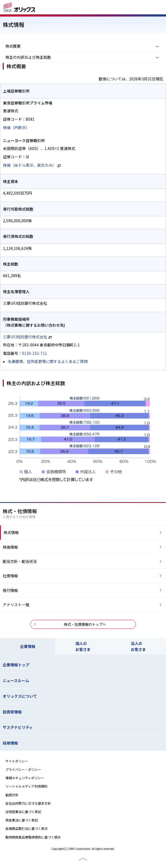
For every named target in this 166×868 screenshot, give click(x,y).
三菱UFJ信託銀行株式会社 (25, 337)
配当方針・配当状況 (20, 561)
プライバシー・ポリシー (23, 769)
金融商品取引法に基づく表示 (27, 828)
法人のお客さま (138, 646)
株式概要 (13, 46)
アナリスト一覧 (16, 605)
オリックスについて (20, 696)
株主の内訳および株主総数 (28, 57)
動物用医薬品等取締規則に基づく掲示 (33, 837)
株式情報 (11, 532)
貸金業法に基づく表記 (22, 820)
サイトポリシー (17, 761)
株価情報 (10, 547)
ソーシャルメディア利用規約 (26, 786)
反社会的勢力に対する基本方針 (28, 803)
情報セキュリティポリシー (25, 778)
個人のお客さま (83, 646)
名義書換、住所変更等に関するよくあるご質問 (48, 361)
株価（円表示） (16, 127)
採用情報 (10, 743)
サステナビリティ (18, 727)
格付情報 (10, 590)
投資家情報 (12, 712)
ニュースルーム (16, 680)
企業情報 (28, 646)
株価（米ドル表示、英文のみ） (30, 165)
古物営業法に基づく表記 (23, 812)
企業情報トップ (16, 665)
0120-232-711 (34, 353)
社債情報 (10, 576)
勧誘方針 (12, 795)
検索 (143, 8)
